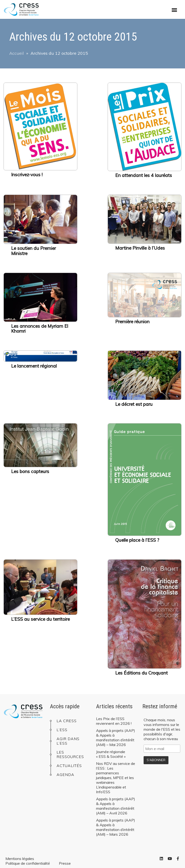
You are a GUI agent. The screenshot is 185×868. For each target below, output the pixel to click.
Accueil (17, 53)
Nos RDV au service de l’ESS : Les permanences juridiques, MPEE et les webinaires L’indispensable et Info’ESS (116, 778)
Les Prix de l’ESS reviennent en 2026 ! (114, 721)
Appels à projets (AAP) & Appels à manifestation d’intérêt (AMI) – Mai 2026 (116, 738)
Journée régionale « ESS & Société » (111, 754)
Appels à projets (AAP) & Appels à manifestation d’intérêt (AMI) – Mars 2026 (116, 827)
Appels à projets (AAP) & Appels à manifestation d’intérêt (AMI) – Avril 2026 (116, 806)
